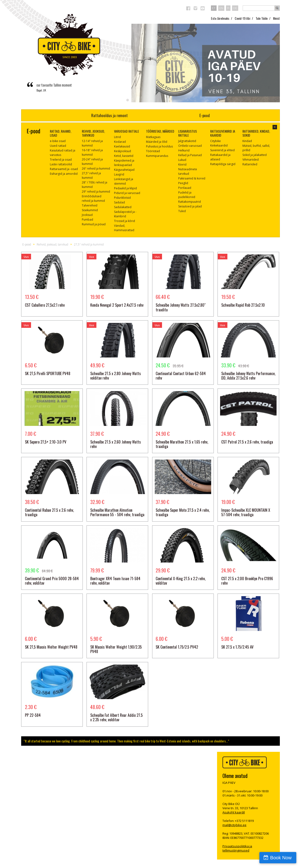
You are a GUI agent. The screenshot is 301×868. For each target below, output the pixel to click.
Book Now (281, 858)
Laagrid (119, 174)
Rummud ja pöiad (94, 224)
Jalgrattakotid (187, 141)
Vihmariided (251, 160)
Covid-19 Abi (242, 18)
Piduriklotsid (122, 198)
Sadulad (119, 202)
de (235, 8)
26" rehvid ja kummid (96, 168)
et (214, 8)
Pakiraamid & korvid (192, 178)
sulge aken (275, 127)
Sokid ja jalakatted (255, 155)
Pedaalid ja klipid (125, 188)
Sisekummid (90, 210)
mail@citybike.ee (234, 825)
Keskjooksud (123, 151)
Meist (276, 18)
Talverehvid (90, 205)
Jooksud (87, 215)
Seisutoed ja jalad (190, 206)
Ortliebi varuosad (190, 146)
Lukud (182, 160)
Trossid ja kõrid (125, 221)
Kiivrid (182, 164)
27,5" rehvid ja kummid (89, 244)
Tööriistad (153, 151)
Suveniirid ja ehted (222, 150)
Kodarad (120, 142)
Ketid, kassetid (124, 156)
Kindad (247, 141)
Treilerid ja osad (61, 160)
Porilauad (185, 188)
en (221, 8)
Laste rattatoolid (61, 164)
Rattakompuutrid (190, 202)
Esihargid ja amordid (64, 174)
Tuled (182, 211)
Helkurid (184, 150)
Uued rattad (58, 146)
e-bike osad (58, 141)
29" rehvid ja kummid (96, 192)
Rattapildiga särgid (223, 164)
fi (228, 8)
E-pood (205, 115)
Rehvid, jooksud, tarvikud (52, 244)
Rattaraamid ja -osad (64, 169)
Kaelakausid (122, 146)
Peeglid (183, 183)
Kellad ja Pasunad (190, 155)
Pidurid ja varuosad (127, 193)
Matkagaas (153, 137)
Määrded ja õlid (157, 142)
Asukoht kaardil (234, 812)
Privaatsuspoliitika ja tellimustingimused (237, 848)
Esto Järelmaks (220, 18)
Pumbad (87, 220)
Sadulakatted (123, 207)
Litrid (117, 137)
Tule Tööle (262, 18)
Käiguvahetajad (124, 170)
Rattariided (250, 164)
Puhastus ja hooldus (159, 146)
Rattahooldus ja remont (109, 115)
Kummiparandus (157, 156)
